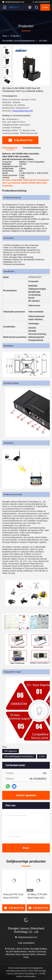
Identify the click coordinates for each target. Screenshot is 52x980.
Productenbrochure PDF (23, 111)
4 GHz (42, 756)
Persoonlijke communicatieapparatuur (19, 41)
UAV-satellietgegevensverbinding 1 (19, 756)
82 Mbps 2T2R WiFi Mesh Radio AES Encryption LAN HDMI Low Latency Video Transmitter (38, 896)
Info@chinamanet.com (13, 2)
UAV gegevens (11, 751)
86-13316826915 (41, 2)
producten (15, 36)
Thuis (5, 36)
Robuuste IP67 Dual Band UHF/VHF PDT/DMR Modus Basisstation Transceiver (13, 896)
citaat (45, 7)
